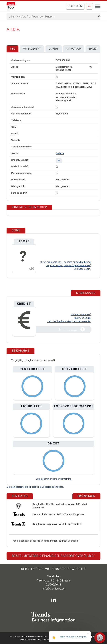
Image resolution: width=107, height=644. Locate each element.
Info (12, 49)
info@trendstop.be (54, 589)
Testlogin (75, 6)
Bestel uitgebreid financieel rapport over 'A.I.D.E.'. (54, 556)
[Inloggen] (89, 6)
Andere (60, 153)
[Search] (52, 17)
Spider (93, 49)
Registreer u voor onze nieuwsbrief (54, 569)
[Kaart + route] (90, 67)
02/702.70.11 (53, 585)
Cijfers (54, 49)
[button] (59, 161)
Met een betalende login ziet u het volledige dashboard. (35, 487)
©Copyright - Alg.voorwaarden (24, 636)
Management (32, 49)
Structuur (74, 49)
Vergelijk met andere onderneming (54, 479)
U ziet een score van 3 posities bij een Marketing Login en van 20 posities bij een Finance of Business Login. (66, 265)
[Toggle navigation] (97, 6)
